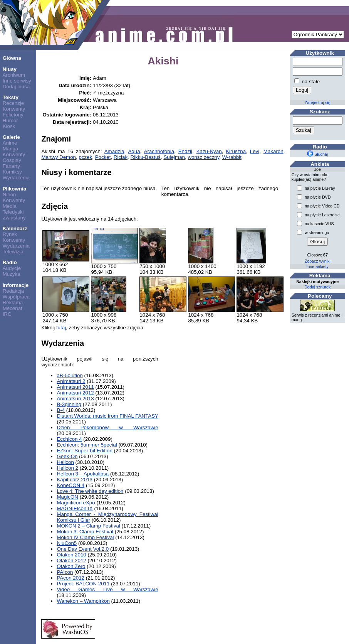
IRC (7, 314)
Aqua (134, 151)
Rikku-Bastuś (146, 157)
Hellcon (65, 462)
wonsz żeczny (203, 157)
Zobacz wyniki (318, 261)
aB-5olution (70, 375)
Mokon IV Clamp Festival (85, 537)
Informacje (16, 285)
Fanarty (11, 166)
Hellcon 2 (67, 468)
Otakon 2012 (71, 561)
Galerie (11, 137)
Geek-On (67, 456)
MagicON (67, 497)
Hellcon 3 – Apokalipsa (83, 474)
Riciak (121, 157)
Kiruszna (236, 151)
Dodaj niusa (16, 87)
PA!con (65, 572)
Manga (11, 149)
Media (10, 206)
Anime (10, 143)
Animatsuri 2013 (75, 399)
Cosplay (12, 160)
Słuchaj (317, 154)
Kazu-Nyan (209, 151)
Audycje (12, 268)
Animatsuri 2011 (75, 387)
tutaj (61, 328)
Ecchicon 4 (69, 439)
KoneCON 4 (70, 485)
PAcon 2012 (70, 578)
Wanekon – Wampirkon (83, 601)
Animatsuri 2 (71, 381)
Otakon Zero (71, 566)
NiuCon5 (67, 543)
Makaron (273, 151)
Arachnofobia (159, 151)
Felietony (13, 115)
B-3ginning (69, 404)
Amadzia (114, 151)
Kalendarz (15, 228)
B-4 (61, 410)
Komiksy (12, 172)
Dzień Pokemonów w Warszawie (107, 427)
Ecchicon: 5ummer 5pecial (87, 445)
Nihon (9, 195)
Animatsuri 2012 (75, 393)
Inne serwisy (17, 81)
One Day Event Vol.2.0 (83, 549)
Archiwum (14, 75)
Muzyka (12, 274)
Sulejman (174, 157)
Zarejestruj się (318, 103)
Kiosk (9, 126)
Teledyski (13, 212)
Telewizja (13, 252)
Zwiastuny (14, 218)
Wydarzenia (16, 178)
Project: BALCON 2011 (83, 584)
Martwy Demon (59, 157)
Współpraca (16, 297)
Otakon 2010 (71, 555)
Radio (10, 262)
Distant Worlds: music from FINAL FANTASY (107, 416)
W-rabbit (232, 157)
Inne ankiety (317, 266)
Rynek (10, 234)
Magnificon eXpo (76, 503)
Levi (255, 151)
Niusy (10, 69)
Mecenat (13, 308)
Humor (10, 121)
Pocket (103, 157)
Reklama (13, 303)
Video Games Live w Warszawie (107, 589)
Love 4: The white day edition (90, 491)
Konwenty (14, 109)
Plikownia (14, 189)
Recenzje (13, 103)
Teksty (11, 97)
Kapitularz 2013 (75, 480)
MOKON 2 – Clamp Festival (88, 526)
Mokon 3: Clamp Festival (85, 532)
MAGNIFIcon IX (75, 508)
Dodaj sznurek (317, 287)
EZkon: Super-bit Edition (84, 451)
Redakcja (13, 291)
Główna (12, 58)
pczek (85, 157)
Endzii (185, 151)
